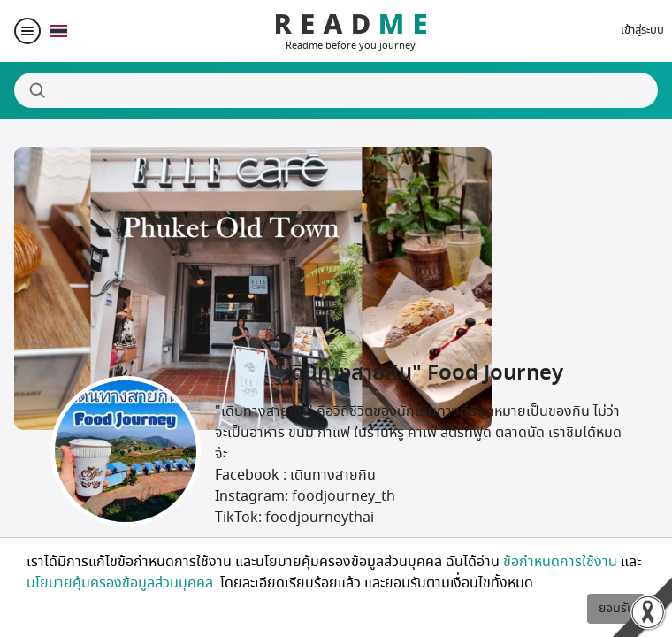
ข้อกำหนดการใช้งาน (560, 562)
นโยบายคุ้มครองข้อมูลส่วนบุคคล (122, 583)
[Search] (336, 90)
